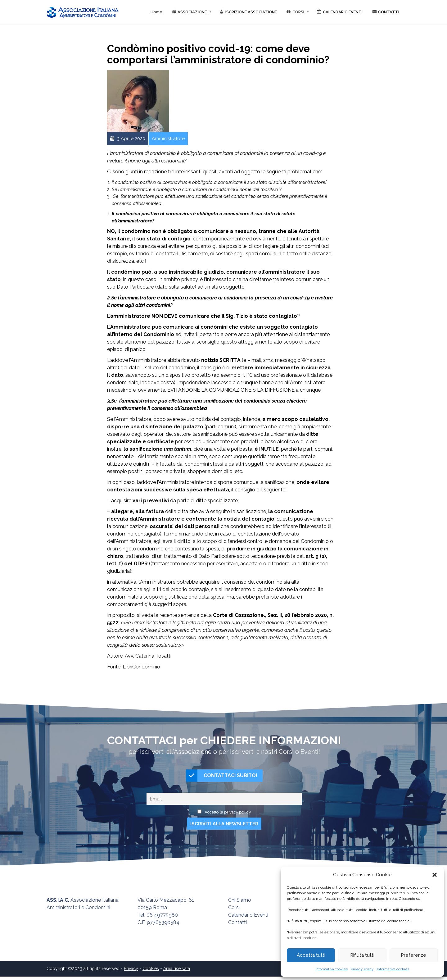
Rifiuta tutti (362, 955)
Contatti (237, 926)
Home (156, 12)
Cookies (151, 972)
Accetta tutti (311, 955)
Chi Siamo (240, 903)
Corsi (234, 911)
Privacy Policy (362, 969)
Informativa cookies (332, 969)
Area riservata (177, 972)
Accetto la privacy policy (228, 815)
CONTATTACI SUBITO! (222, 777)
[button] (435, 875)
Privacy (131, 972)
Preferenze (413, 955)
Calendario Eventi (248, 918)
